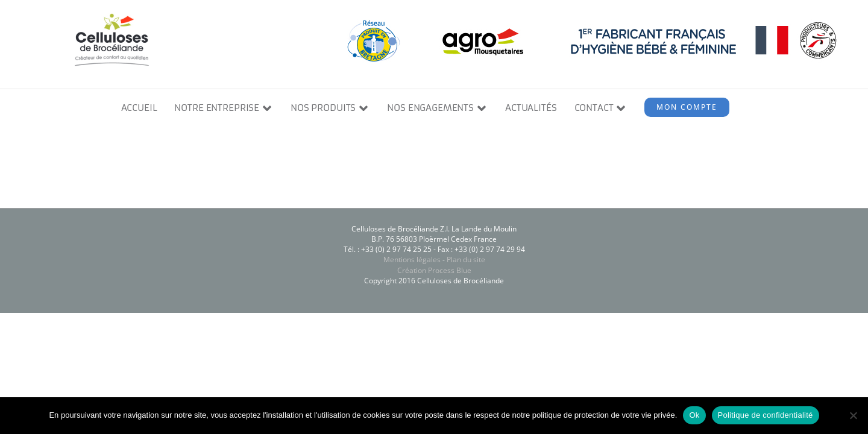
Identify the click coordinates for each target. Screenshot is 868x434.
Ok (694, 415)
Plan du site (466, 259)
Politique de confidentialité (766, 415)
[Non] (853, 415)
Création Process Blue (434, 270)
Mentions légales (412, 259)
